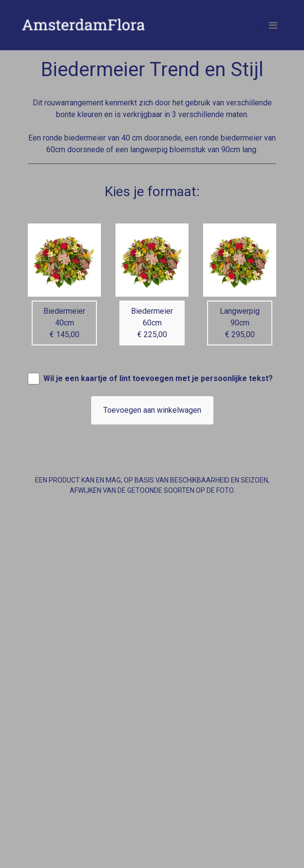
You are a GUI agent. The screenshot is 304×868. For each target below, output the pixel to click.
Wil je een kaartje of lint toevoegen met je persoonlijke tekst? (158, 378)
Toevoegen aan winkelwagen (152, 410)
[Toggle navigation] (273, 25)
